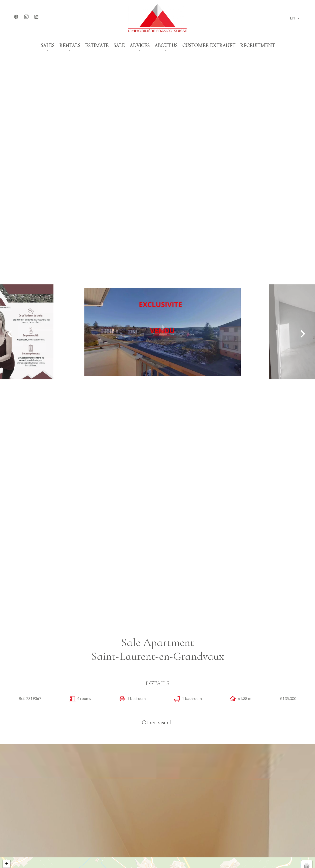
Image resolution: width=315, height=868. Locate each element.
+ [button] (7, 864)
